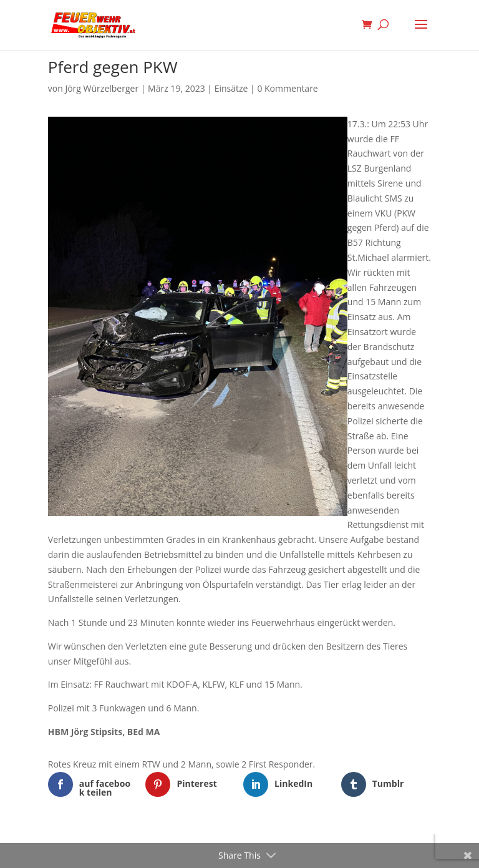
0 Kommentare (287, 88)
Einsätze (231, 88)
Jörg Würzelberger (102, 88)
